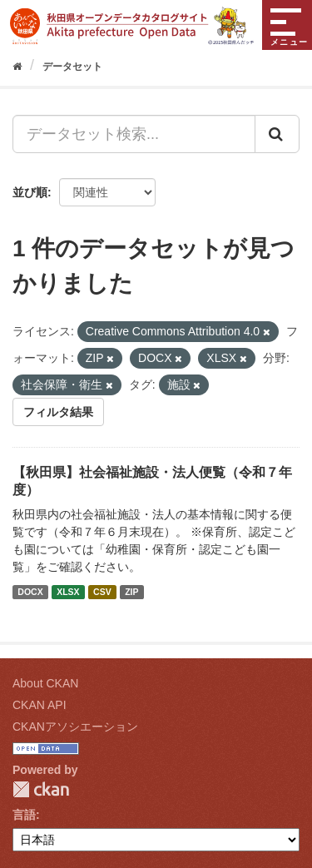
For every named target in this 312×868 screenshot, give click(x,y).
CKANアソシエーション (75, 727)
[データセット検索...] (134, 134)
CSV (102, 592)
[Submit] (277, 134)
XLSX (68, 592)
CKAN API (40, 705)
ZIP (131, 592)
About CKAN (45, 683)
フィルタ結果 (58, 412)
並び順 (30, 192)
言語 (24, 815)
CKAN (41, 789)
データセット (72, 67)
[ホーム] (17, 67)
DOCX (30, 592)
